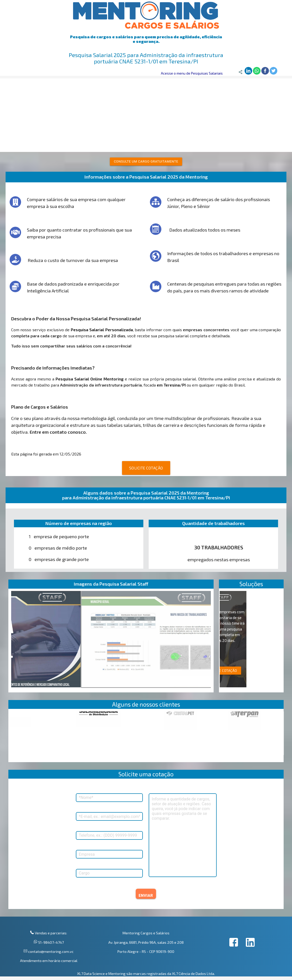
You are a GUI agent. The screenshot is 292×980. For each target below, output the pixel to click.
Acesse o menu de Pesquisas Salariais (192, 73)
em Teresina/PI (171, 385)
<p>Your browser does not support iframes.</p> (146, 737)
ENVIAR (146, 896)
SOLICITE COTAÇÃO (146, 468)
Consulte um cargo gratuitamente (146, 161)
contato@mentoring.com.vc (50, 951)
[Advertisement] (146, 114)
